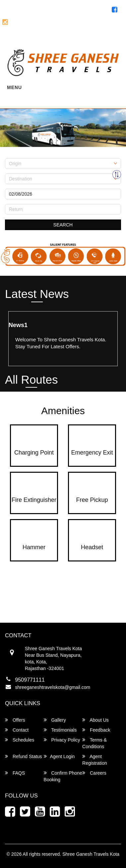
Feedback (96, 730)
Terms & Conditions (94, 743)
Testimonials (60, 730)
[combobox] (63, 164)
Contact (17, 730)
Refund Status (24, 756)
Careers (94, 773)
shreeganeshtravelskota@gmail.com (53, 687)
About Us (95, 720)
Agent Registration (95, 37)
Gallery (55, 720)
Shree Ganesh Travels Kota (91, 854)
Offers (15, 720)
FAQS (15, 773)
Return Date (17, 202)
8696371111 (100, 24)
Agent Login (49, 37)
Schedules (20, 740)
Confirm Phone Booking (63, 776)
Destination (17, 171)
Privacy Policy (62, 740)
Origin (11, 156)
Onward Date (19, 186)
